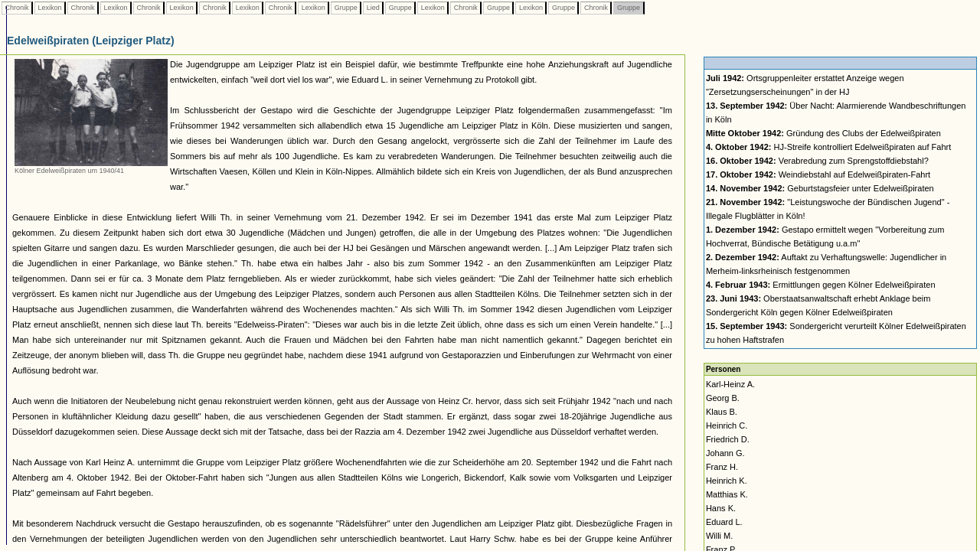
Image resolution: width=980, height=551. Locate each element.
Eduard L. (724, 522)
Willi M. (719, 536)
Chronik (17, 8)
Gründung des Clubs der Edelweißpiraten (823, 133)
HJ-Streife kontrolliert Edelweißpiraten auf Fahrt (828, 147)
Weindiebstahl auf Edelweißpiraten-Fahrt (818, 174)
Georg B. (723, 398)
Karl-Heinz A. (730, 384)
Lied (373, 8)
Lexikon (50, 8)
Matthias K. (727, 494)
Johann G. (725, 453)
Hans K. (721, 508)
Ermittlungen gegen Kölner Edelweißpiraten (821, 285)
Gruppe (346, 8)
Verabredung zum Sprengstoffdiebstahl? (817, 161)
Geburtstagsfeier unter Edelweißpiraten (820, 188)
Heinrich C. (727, 425)
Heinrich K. (727, 481)
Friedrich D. (728, 439)
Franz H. (722, 467)
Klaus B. (722, 412)
